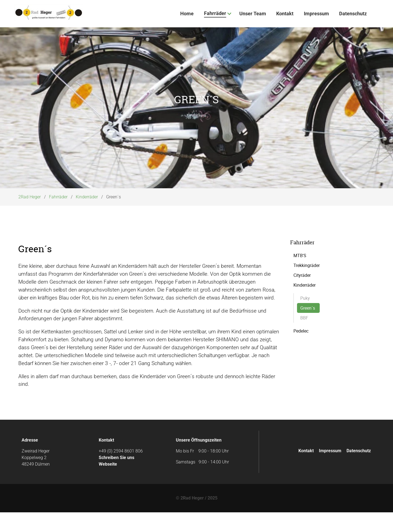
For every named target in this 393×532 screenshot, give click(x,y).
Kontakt (306, 470)
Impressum (330, 470)
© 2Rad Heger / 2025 (197, 518)
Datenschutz (359, 470)
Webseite (108, 484)
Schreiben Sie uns (117, 477)
